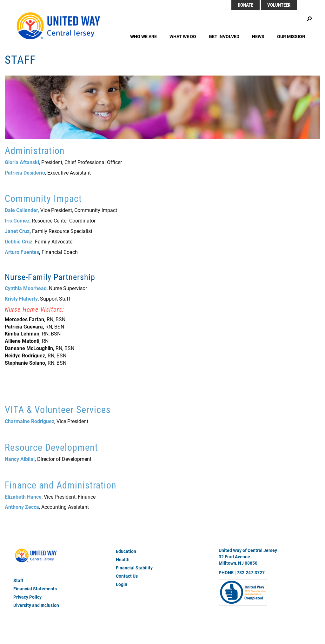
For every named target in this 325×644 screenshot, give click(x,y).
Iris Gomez (17, 220)
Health (123, 559)
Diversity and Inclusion (36, 605)
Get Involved (224, 36)
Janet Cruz (17, 231)
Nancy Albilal (20, 459)
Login (122, 584)
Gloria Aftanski (22, 162)
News (258, 36)
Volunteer (279, 5)
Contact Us (127, 576)
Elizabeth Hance (23, 497)
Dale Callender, (22, 210)
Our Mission (291, 36)
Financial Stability (134, 568)
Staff (18, 580)
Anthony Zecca (22, 507)
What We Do (183, 36)
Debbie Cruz (19, 241)
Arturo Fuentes (22, 252)
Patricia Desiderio (25, 173)
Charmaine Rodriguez (30, 421)
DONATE (245, 5)
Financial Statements (35, 589)
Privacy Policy (27, 597)
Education (126, 551)
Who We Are (143, 36)
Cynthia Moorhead (26, 288)
